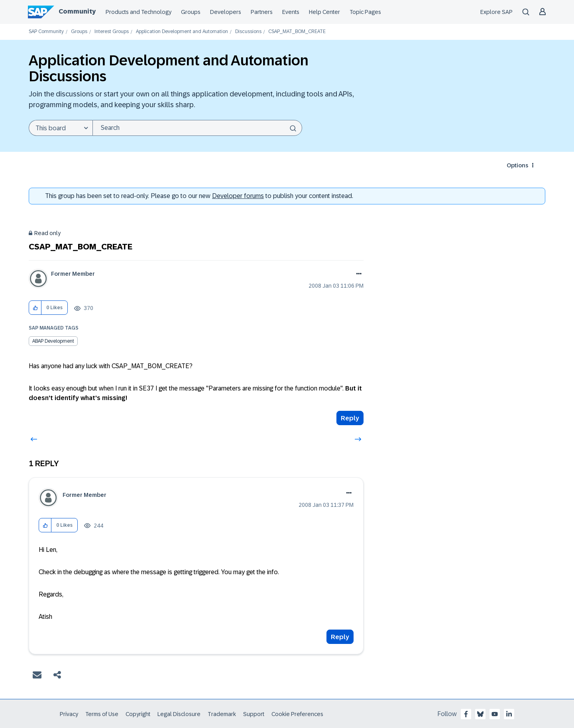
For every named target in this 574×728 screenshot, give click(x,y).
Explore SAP (496, 12)
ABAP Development (53, 341)
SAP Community (46, 32)
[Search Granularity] (61, 128)
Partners (262, 12)
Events (291, 12)
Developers (226, 12)
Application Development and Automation (182, 32)
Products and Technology (139, 12)
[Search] (197, 128)
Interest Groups (112, 32)
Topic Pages (365, 12)
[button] (35, 308)
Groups (191, 12)
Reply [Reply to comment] (340, 637)
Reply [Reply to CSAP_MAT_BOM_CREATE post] (350, 418)
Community (77, 11)
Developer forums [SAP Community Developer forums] (238, 196)
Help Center (324, 12)
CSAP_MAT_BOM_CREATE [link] (297, 32)
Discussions (248, 32)
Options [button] (517, 165)
